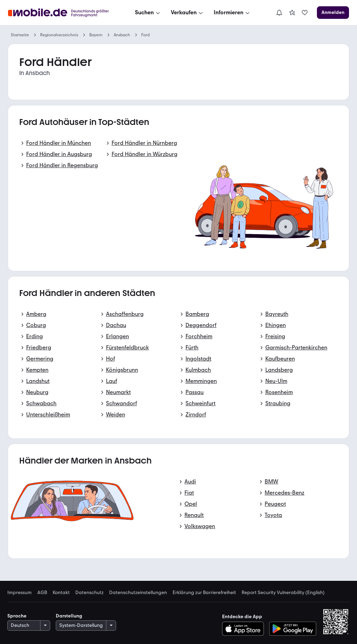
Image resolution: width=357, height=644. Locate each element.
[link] (292, 13)
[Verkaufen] (188, 13)
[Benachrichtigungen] (279, 13)
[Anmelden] (333, 13)
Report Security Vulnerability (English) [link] (283, 593)
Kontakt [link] (61, 593)
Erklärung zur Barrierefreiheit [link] (204, 593)
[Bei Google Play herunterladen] (293, 629)
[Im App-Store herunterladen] (245, 629)
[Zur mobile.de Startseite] (60, 13)
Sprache (17, 616)
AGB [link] (42, 593)
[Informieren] (232, 13)
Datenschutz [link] (89, 593)
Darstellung (69, 616)
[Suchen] (148, 13)
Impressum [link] (20, 593)
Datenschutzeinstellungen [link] (138, 593)
